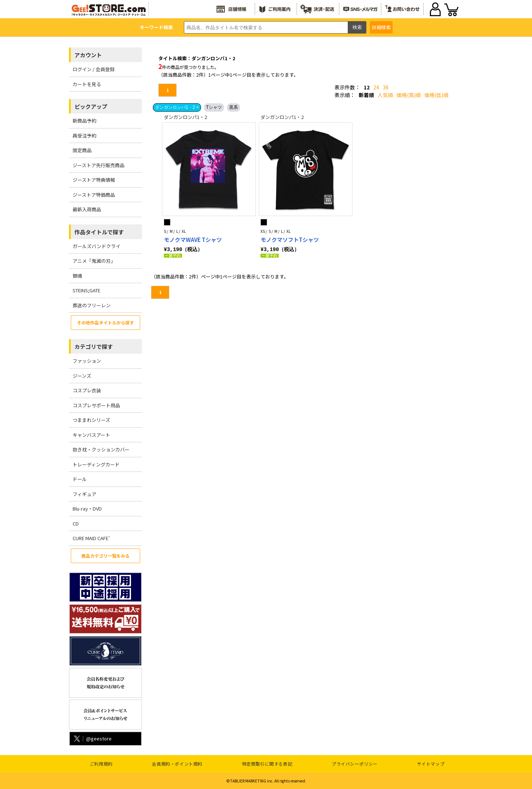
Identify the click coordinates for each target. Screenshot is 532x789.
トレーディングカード (96, 464)
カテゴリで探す (94, 347)
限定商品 (82, 150)
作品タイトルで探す (99, 232)
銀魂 (77, 276)
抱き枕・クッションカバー (101, 449)
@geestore (92, 738)
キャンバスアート (91, 435)
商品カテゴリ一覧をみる (105, 556)
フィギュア (84, 494)
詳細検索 (381, 27)
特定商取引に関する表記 (267, 764)
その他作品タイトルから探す (105, 322)
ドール (80, 479)
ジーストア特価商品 (94, 195)
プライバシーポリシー (355, 764)
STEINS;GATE (86, 290)
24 (376, 87)
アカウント (88, 55)
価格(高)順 (409, 95)
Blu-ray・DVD (87, 509)
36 (386, 87)
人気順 (385, 95)
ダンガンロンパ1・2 (185, 117)
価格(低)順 (436, 95)
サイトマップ (431, 764)
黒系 (234, 107)
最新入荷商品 (87, 209)
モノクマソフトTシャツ (290, 240)
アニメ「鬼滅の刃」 (94, 261)
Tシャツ (214, 107)
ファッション (87, 361)
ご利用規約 (101, 764)
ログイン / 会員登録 (94, 69)
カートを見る (87, 84)
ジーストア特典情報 (94, 180)
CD (76, 524)
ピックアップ (91, 106)
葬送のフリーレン (92, 305)
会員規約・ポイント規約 (177, 764)
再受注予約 (84, 136)
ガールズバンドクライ (97, 246)
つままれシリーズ (91, 420)
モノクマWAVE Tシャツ (193, 240)
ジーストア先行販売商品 (99, 165)
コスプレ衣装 (87, 390)
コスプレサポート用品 (96, 405)
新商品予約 (84, 121)
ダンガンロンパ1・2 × (177, 107)
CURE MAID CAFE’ (91, 538)
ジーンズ (82, 376)
